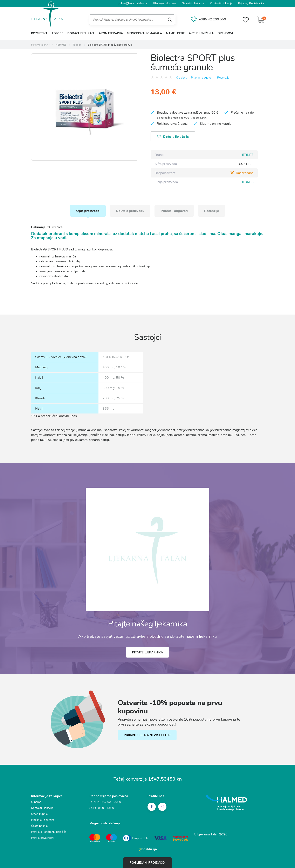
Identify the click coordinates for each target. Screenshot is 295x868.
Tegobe (57, 33)
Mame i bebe (175, 33)
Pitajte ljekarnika (147, 652)
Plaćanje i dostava (165, 3)
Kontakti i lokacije (221, 3)
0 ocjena (182, 78)
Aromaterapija (111, 33)
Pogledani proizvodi (147, 863)
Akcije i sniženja (201, 33)
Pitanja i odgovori (202, 78)
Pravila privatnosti (43, 838)
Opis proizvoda (88, 211)
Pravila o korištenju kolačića (49, 832)
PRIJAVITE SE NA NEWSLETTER (147, 735)
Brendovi (225, 33)
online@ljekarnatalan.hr (133, 3)
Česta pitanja (39, 826)
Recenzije (223, 78)
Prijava (242, 3)
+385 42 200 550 (208, 20)
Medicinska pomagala (144, 33)
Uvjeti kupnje (39, 814)
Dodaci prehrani (81, 33)
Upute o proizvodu (130, 211)
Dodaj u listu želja (173, 137)
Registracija (256, 3)
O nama (36, 802)
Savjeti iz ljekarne (193, 3)
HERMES (247, 155)
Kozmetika (39, 33)
